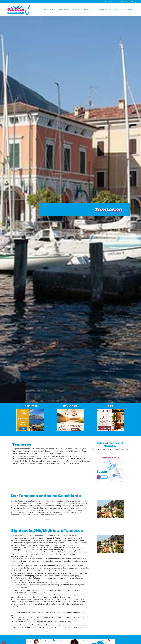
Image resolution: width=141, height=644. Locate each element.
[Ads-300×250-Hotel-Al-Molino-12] (30, 420)
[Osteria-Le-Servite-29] (111, 420)
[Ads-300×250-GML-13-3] (110, 471)
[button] (54, 10)
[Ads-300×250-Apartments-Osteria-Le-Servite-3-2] (70, 420)
